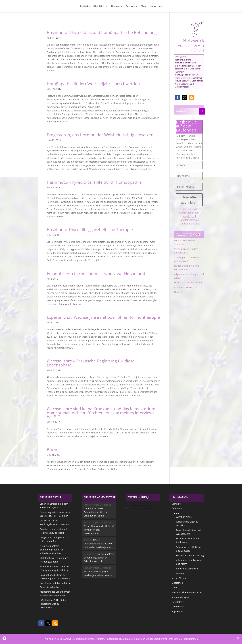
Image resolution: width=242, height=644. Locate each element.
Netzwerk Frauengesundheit (191, 37)
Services (130, 6)
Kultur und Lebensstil (185, 287)
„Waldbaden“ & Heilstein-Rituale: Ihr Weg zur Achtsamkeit (53, 604)
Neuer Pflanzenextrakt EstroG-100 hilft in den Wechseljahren (100, 530)
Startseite (85, 6)
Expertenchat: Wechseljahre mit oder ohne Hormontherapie (103, 317)
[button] (178, 97)
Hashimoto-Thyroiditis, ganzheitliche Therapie (90, 230)
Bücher (53, 450)
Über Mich (99, 6)
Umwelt (178, 292)
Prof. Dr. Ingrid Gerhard (187, 76)
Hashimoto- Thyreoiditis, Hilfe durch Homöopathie (94, 182)
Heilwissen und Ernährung (188, 283)
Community (178, 607)
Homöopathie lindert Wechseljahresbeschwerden (93, 84)
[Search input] (187, 111)
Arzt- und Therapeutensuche (187, 592)
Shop (144, 6)
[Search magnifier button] (202, 111)
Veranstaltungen (180, 597)
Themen (115, 6)
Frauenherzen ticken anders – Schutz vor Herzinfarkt (96, 273)
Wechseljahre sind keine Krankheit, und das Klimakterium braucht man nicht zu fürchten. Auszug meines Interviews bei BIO (101, 413)
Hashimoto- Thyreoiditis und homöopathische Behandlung (102, 32)
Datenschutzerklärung (110, 639)
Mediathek (177, 583)
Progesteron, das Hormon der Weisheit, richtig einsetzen (100, 135)
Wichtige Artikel (184, 517)
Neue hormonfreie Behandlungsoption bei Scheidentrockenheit (52, 550)
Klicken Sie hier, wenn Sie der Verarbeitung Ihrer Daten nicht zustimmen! (160, 639)
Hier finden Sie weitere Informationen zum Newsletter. (189, 213)
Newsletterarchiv (188, 220)
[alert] (143, 507)
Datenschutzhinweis (189, 224)
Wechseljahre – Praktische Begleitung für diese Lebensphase (91, 363)
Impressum (156, 6)
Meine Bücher (179, 578)
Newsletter (177, 602)
